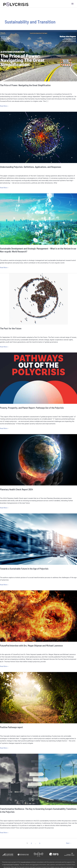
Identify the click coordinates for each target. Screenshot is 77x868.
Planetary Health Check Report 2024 (17, 489)
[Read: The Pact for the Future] (38, 299)
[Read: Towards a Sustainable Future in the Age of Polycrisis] (38, 539)
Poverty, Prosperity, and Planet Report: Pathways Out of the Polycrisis (33, 408)
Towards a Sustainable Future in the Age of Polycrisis (25, 569)
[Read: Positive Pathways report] (38, 698)
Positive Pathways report (12, 727)
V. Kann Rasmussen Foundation (13, 865)
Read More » (4, 106)
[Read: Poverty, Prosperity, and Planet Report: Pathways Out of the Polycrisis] (38, 378)
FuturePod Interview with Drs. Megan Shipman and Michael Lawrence (32, 645)
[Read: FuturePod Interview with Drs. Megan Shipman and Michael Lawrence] (38, 616)
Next (69, 843)
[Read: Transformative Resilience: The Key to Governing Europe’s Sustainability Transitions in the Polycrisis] (38, 779)
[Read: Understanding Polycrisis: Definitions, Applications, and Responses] (38, 137)
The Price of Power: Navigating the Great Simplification (26, 85)
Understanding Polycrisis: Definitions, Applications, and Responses (31, 167)
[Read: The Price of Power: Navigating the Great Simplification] (38, 56)
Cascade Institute (26, 862)
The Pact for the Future (11, 328)
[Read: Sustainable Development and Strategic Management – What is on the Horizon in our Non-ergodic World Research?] (38, 219)
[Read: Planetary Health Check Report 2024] (38, 460)
